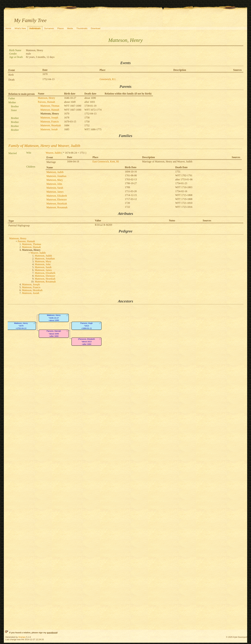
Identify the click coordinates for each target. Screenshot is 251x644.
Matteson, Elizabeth (57, 196)
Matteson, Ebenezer (57, 200)
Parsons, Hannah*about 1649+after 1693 (54, 334)
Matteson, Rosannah (57, 207)
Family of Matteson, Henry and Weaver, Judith (44, 146)
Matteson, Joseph (49, 118)
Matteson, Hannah (50, 110)
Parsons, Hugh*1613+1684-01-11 (86, 326)
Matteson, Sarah (55, 188)
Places (61, 28)
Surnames (49, 28)
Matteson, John (54, 184)
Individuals (35, 28)
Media (70, 28)
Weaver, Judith (53, 153)
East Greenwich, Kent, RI (106, 162)
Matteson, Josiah (49, 129)
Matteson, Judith (55, 172)
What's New (20, 28)
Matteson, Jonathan (56, 176)
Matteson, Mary (55, 180)
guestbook (52, 633)
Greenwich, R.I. (108, 79)
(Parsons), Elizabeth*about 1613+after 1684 (87, 342)
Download (95, 28)
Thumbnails (82, 28)
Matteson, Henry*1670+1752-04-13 (21, 326)
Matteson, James (55, 192)
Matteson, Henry (47, 98)
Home (8, 28)
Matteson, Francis (50, 122)
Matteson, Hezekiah (51, 125)
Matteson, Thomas (50, 106)
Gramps (22, 637)
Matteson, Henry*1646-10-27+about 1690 (54, 318)
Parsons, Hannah (47, 102)
